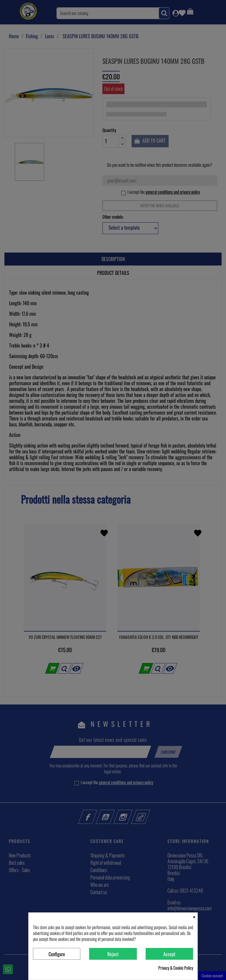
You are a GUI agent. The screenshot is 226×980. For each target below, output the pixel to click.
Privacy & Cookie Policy (176, 968)
